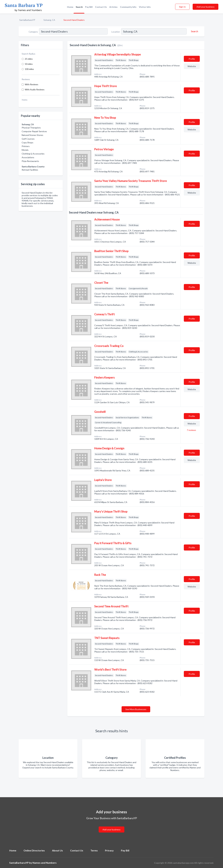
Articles (113, 7)
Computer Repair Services (34, 131)
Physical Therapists (31, 128)
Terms (94, 850)
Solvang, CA (49, 20)
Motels (25, 150)
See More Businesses (136, 709)
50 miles (29, 64)
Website (192, 66)
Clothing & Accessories (33, 154)
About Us (57, 850)
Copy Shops (27, 142)
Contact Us (101, 7)
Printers (26, 146)
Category (33, 32)
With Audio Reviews (35, 89)
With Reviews (32, 84)
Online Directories (34, 850)
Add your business (206, 7)
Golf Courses (28, 139)
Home (70, 7)
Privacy (109, 850)
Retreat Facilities (30, 170)
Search (79, 7)
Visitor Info (145, 7)
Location (116, 32)
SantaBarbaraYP (27, 20)
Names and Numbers (45, 863)
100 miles (29, 69)
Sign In (182, 7)
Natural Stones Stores (32, 135)
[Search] (194, 31)
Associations (28, 157)
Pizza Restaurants (30, 161)
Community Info (128, 7)
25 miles (29, 59)
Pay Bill (89, 7)
